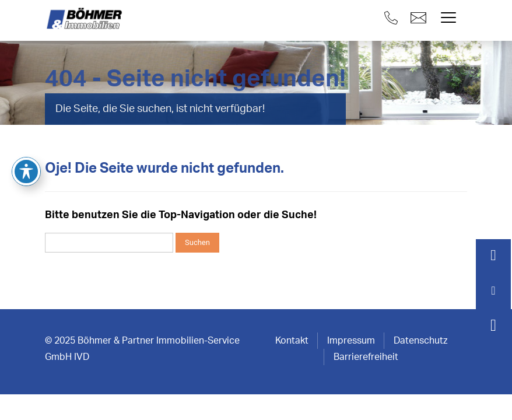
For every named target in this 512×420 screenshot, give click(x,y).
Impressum (351, 341)
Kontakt (292, 341)
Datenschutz (420, 341)
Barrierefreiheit (366, 357)
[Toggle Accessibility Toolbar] (26, 134)
